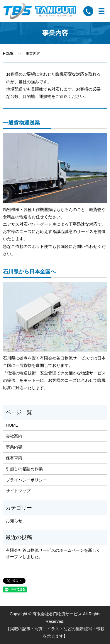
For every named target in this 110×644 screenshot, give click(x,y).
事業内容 (14, 447)
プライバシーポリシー (26, 480)
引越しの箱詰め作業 (24, 469)
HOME (8, 54)
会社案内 (14, 436)
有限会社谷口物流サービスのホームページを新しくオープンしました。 (53, 553)
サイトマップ (18, 491)
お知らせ (14, 521)
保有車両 (14, 458)
